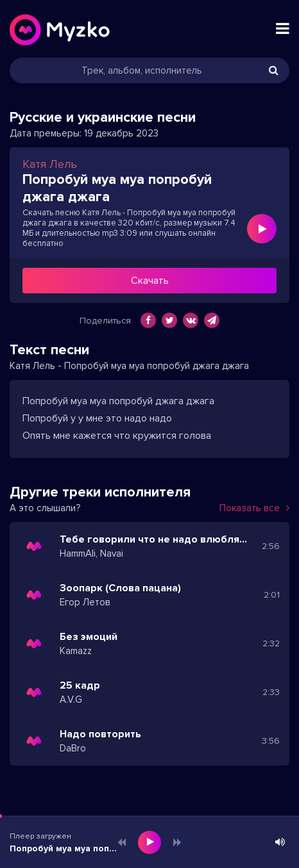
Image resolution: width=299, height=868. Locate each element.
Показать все (254, 508)
